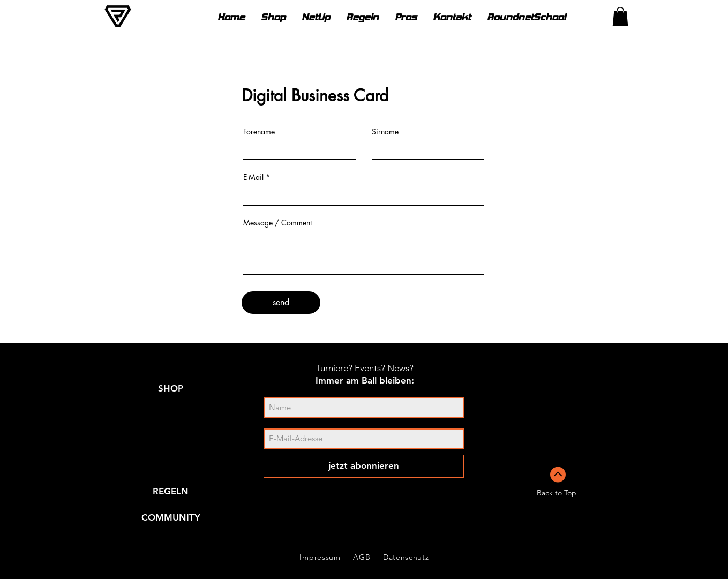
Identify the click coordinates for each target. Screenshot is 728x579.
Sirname (385, 132)
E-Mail (253, 177)
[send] (281, 303)
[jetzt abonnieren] (364, 466)
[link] (620, 17)
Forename (259, 132)
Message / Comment (277, 223)
